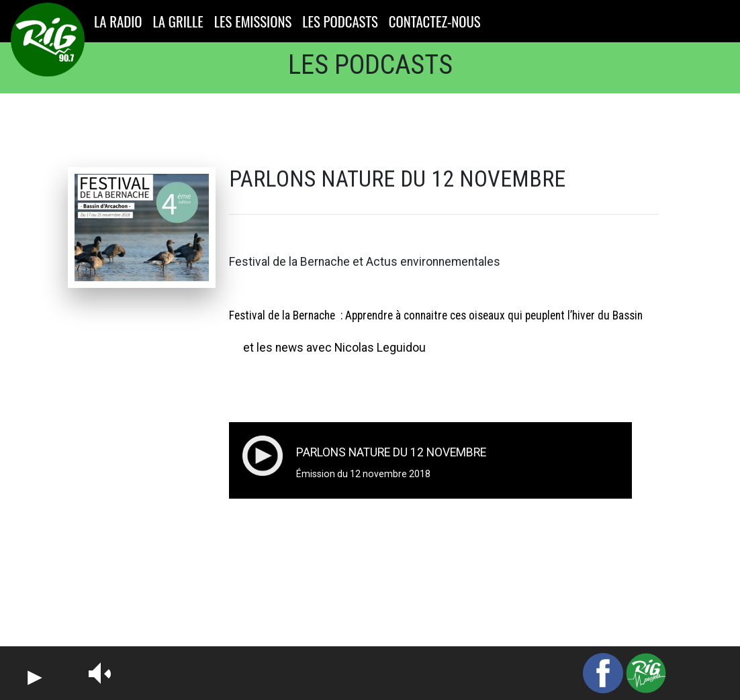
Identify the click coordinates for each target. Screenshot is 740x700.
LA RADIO (121, 21)
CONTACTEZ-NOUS (435, 21)
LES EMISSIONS (253, 21)
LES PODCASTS (340, 21)
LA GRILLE (178, 21)
